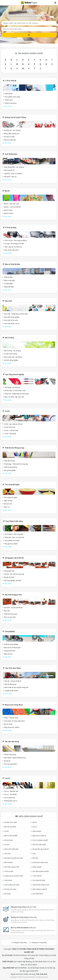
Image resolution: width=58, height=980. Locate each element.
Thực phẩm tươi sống (12, 540)
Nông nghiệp (37, 867)
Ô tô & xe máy (11, 228)
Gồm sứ (7, 507)
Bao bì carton (9, 213)
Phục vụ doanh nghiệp (40, 840)
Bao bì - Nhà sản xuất (11, 204)
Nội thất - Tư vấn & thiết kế (13, 608)
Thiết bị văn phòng (11, 467)
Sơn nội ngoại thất (10, 764)
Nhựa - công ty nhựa (11, 718)
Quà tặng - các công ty (12, 387)
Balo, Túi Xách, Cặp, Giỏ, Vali (14, 397)
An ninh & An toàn (11, 822)
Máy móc (35, 858)
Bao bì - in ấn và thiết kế (12, 207)
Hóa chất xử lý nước (11, 320)
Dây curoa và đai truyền (12, 647)
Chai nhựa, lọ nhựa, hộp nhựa (14, 721)
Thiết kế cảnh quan (11, 614)
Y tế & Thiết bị (11, 81)
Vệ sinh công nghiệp (11, 360)
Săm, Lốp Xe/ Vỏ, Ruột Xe (13, 247)
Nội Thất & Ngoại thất (13, 595)
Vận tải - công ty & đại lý (13, 681)
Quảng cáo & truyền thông (15, 117)
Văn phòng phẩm (10, 470)
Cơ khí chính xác (10, 427)
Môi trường (9, 338)
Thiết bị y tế (9, 100)
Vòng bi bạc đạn (10, 651)
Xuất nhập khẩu (11, 154)
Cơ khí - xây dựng (10, 433)
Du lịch (7, 845)
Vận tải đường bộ (10, 684)
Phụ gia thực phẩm (11, 544)
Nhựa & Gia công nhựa (14, 705)
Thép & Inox (8, 880)
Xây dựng (7, 894)
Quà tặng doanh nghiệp (15, 374)
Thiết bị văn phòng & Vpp (14, 448)
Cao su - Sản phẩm (10, 794)
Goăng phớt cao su (11, 801)
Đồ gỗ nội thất (9, 577)
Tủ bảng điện (9, 283)
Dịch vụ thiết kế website (23, 928)
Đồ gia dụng (9, 840)
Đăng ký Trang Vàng (20, 942)
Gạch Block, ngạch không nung (15, 758)
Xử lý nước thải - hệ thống (13, 357)
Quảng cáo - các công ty (12, 130)
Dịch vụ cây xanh (10, 617)
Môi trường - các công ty (12, 351)
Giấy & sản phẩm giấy (11, 849)
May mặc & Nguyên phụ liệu (14, 858)
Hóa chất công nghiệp (12, 317)
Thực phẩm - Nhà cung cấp (14, 534)
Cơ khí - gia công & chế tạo (13, 424)
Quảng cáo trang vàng (24, 917)
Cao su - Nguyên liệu (11, 791)
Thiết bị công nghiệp (11, 644)
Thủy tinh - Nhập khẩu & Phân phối (17, 394)
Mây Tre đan (8, 501)
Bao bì (7, 191)
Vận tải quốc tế (9, 170)
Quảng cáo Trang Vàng (39, 942)
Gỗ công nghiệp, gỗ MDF (13, 580)
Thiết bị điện (8, 277)
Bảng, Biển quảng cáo (12, 133)
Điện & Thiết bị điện (12, 264)
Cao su (7, 778)
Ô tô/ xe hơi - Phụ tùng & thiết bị (16, 240)
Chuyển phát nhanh (11, 691)
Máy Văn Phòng (9, 461)
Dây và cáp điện (9, 280)
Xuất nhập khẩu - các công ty (14, 167)
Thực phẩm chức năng (12, 97)
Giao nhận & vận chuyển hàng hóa (16, 687)
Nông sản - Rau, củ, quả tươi (14, 537)
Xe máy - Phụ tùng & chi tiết (14, 244)
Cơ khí (7, 411)
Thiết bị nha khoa (11, 103)
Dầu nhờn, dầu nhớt (12, 250)
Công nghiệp (10, 631)
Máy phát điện (9, 287)
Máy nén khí (8, 654)
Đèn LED (7, 611)
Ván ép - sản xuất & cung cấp (14, 574)
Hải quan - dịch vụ (10, 177)
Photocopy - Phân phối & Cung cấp (16, 464)
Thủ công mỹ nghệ (12, 485)
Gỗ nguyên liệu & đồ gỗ (14, 558)
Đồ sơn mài (8, 504)
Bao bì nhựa (8, 210)
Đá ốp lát (7, 761)
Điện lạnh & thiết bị (39, 836)
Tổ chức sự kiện (9, 137)
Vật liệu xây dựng (12, 741)
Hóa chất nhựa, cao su (12, 323)
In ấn (34, 854)
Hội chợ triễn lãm (10, 140)
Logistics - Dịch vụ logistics (13, 173)
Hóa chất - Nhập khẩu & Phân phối (16, 314)
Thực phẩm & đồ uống (14, 521)
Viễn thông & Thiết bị (40, 889)
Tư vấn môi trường (10, 354)
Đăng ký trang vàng (23, 907)
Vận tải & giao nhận (13, 668)
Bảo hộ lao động (10, 827)
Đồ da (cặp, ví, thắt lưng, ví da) (15, 390)
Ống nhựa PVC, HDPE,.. (12, 727)
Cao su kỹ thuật (9, 798)
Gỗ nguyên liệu (9, 571)
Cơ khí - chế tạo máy (11, 430)
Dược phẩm (9, 94)
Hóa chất (8, 301)
